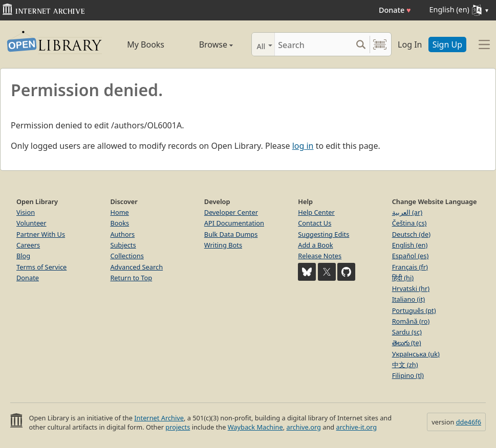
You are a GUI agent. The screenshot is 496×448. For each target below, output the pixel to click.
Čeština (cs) (409, 223)
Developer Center (231, 212)
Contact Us (315, 223)
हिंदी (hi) (403, 278)
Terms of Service (41, 267)
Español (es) (411, 256)
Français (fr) (410, 267)
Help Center (316, 212)
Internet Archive (159, 418)
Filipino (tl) (408, 375)
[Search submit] (361, 44)
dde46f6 (469, 422)
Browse (207, 44)
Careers (28, 245)
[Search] (313, 44)
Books (120, 223)
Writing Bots (223, 245)
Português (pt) (414, 310)
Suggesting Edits (324, 234)
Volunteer (31, 223)
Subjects (123, 245)
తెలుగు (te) (407, 343)
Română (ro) (411, 321)
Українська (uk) (416, 354)
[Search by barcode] (380, 44)
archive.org (303, 427)
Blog (23, 256)
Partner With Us (41, 234)
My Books (146, 44)
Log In (410, 44)
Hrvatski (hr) (411, 288)
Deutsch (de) (411, 234)
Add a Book (315, 245)
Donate (395, 10)
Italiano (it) (409, 299)
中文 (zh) (405, 365)
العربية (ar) (407, 212)
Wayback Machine (255, 427)
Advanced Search (136, 267)
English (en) (410, 245)
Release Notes (320, 256)
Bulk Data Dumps (231, 234)
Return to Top (131, 278)
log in (303, 146)
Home (119, 212)
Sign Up (447, 44)
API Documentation (234, 223)
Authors (122, 234)
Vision (26, 212)
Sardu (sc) (407, 332)
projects (178, 427)
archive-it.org (357, 427)
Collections (127, 256)
